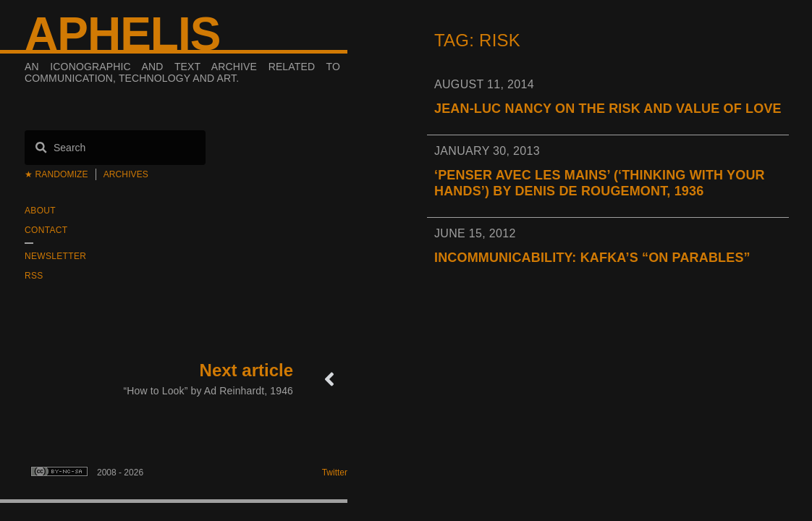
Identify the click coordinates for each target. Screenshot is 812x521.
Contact (46, 230)
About (40, 211)
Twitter (335, 473)
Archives (126, 174)
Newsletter (55, 256)
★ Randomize (56, 174)
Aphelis (122, 34)
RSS (34, 276)
